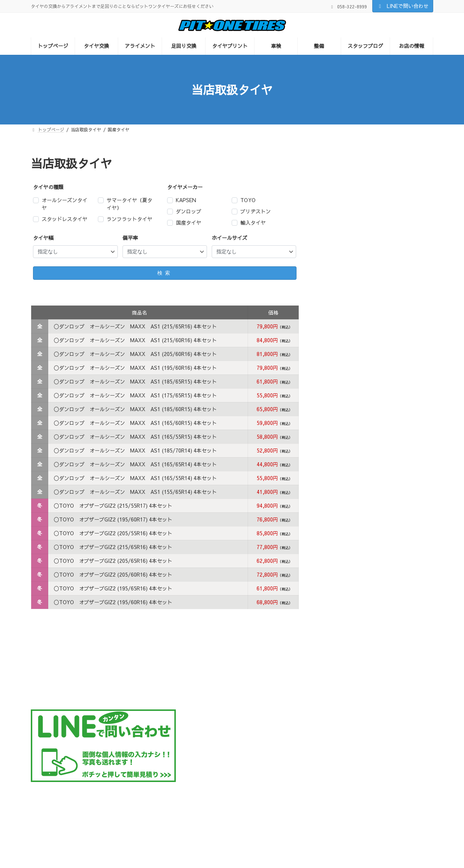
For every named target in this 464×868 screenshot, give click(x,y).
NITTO (335, 253)
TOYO (248, 200)
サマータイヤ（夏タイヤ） (129, 204)
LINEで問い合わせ (403, 6)
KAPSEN (186, 200)
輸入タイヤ (253, 222)
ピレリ (334, 283)
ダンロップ (188, 211)
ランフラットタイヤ (129, 219)
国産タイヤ (188, 222)
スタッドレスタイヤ (65, 219)
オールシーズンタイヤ (65, 204)
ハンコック (339, 268)
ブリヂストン (256, 211)
